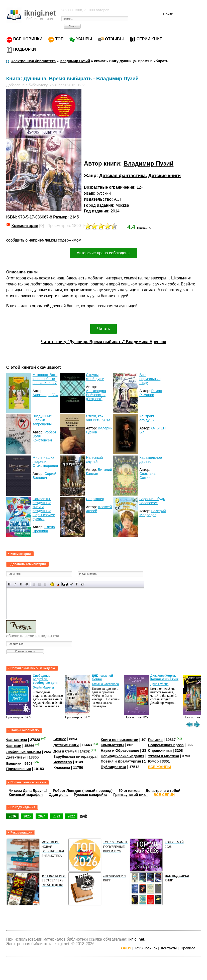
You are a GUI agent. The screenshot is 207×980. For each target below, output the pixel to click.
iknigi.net (136, 939)
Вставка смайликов (52, 584)
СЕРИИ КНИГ (149, 39)
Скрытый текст (65, 584)
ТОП (59, 39)
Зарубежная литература (75, 757)
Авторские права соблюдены (103, 253)
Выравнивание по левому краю (34, 584)
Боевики (14, 764)
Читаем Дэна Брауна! (28, 791)
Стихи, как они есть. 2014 (98, 418)
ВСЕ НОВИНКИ (28, 39)
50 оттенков (129, 791)
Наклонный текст (15, 584)
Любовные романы (24, 752)
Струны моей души (95, 377)
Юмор (153, 761)
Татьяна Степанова (105, 684)
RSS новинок (146, 948)
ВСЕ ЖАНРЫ (160, 767)
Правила (188, 948)
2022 (71, 816)
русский (104, 193)
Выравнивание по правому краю (45, 584)
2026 (12, 816)
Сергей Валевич (44, 476)
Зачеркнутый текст (27, 584)
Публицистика (114, 767)
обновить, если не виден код (33, 636)
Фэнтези (14, 746)
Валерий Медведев (152, 513)
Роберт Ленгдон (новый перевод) (83, 791)
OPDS (126, 948)
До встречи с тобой (163, 791)
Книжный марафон (26, 795)
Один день (58, 795)
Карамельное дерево (151, 460)
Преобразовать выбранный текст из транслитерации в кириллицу (77, 584)
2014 (115, 211)
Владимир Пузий (148, 163)
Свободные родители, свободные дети (45, 679)
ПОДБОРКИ (25, 49)
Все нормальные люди (150, 379)
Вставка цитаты (71, 584)
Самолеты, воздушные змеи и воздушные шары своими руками (44, 509)
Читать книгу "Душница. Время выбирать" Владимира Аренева (104, 342)
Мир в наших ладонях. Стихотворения (45, 462)
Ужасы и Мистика (164, 756)
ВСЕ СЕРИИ (164, 795)
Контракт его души (147, 418)
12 (139, 187)
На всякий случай (94, 460)
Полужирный (9, 584)
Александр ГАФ (45, 395)
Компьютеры (113, 745)
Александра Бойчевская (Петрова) (96, 395)
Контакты (169, 948)
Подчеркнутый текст (21, 584)
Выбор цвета (58, 584)
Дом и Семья (65, 751)
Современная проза (166, 745)
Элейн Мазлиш (43, 688)
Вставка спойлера (82, 584)
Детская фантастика (122, 175)
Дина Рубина (159, 684)
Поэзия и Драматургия (121, 761)
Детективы (16, 757)
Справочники (160, 750)
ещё (83, 815)
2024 (42, 816)
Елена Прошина (44, 529)
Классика (62, 768)
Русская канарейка (90, 795)
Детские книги (165, 175)
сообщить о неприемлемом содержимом (44, 240)
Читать (104, 329)
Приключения (19, 769)
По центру (39, 584)
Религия (155, 740)
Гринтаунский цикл (130, 795)
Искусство (63, 762)
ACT (118, 199)
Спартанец (95, 499)
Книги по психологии (120, 740)
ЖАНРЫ (84, 39)
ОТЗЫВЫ (114, 39)
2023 (57, 816)
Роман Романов (151, 393)
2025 (27, 816)
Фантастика (17, 740)
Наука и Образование (120, 750)
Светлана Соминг (147, 476)
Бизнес (60, 739)
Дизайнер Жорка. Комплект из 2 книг (164, 677)
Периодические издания (123, 756)
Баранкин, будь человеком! (152, 501)
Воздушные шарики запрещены (42, 420)
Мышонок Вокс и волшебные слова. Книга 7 (45, 379)
